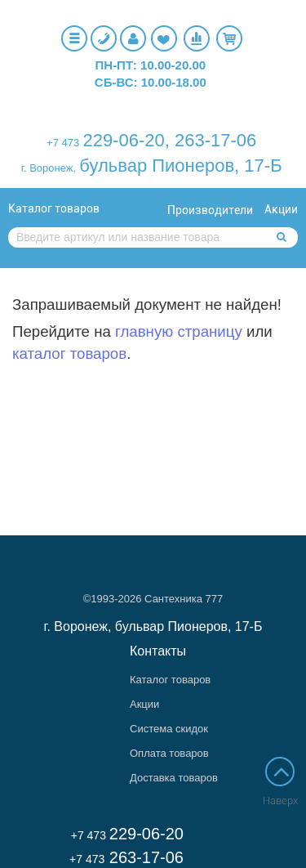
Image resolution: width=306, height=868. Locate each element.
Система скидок (169, 729)
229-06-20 (123, 140)
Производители (210, 210)
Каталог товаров (54, 208)
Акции (281, 209)
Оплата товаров (169, 753)
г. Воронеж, (49, 168)
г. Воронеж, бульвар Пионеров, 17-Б (153, 626)
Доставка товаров (174, 778)
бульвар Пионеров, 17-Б (180, 166)
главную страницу (179, 331)
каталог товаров (69, 353)
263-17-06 (215, 140)
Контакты (158, 651)
